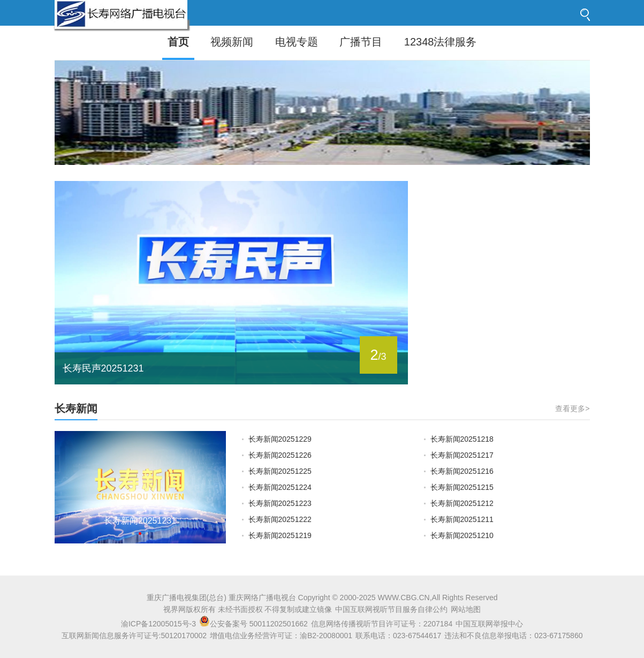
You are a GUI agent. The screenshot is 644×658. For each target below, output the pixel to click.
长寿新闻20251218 (462, 439)
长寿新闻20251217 (462, 455)
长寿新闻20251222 (280, 519)
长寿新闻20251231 (140, 521)
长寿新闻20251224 (280, 487)
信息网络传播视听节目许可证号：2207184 (382, 624)
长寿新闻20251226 (280, 455)
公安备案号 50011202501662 (255, 624)
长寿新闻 (76, 409)
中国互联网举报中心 (489, 624)
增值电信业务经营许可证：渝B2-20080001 (281, 636)
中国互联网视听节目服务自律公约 (391, 609)
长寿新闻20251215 (462, 487)
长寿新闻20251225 (280, 471)
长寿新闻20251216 (462, 471)
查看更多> (572, 409)
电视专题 (297, 42)
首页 (178, 42)
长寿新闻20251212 (462, 503)
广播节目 (361, 42)
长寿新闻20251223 (280, 503)
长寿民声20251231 (103, 368)
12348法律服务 (441, 42)
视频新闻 (232, 42)
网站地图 (466, 609)
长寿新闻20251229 (280, 439)
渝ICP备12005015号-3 (158, 624)
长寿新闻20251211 (462, 519)
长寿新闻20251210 (462, 535)
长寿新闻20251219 (280, 535)
